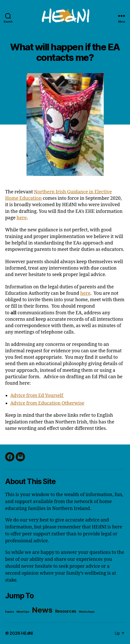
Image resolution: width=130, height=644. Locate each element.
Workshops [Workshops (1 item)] (87, 612)
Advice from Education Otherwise (47, 403)
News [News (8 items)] (42, 610)
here (22, 218)
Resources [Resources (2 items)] (66, 611)
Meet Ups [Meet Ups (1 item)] (23, 612)
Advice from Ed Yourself (37, 396)
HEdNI (27, 633)
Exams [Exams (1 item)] (10, 612)
